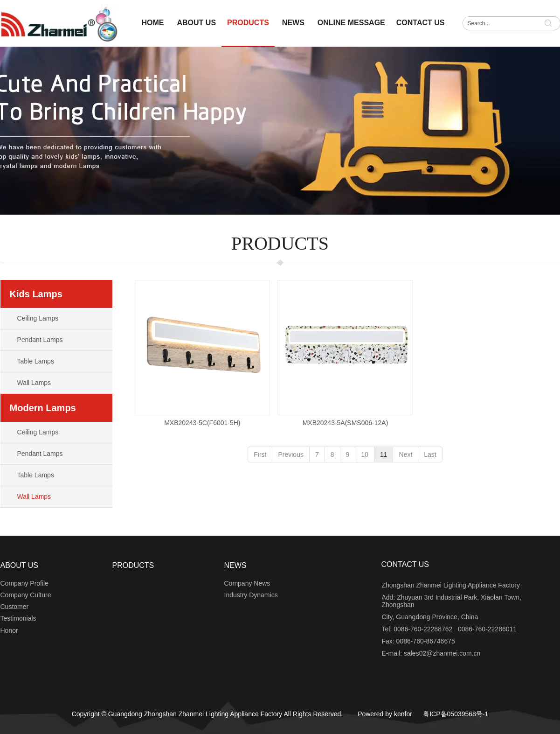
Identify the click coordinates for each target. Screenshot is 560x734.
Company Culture (26, 595)
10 (365, 454)
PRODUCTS (133, 565)
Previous (290, 454)
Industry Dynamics (251, 595)
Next (405, 454)
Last (430, 454)
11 (384, 454)
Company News (247, 583)
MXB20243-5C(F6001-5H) (202, 423)
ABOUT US (20, 565)
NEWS (235, 565)
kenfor (403, 714)
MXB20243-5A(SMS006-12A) (346, 423)
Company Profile (25, 583)
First (260, 454)
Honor (9, 630)
